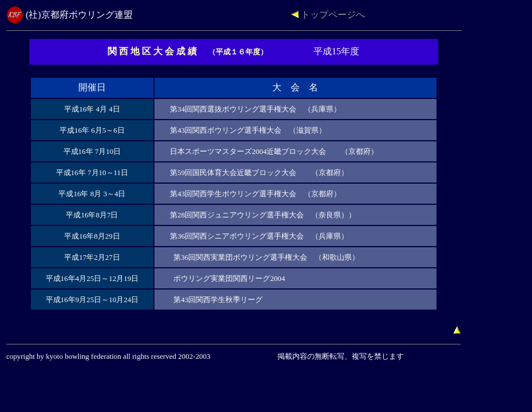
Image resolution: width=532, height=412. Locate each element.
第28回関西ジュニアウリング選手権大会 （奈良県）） (263, 215)
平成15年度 (336, 51)
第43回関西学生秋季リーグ (218, 300)
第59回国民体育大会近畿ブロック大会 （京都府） (259, 173)
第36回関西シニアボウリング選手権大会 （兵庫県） (259, 236)
